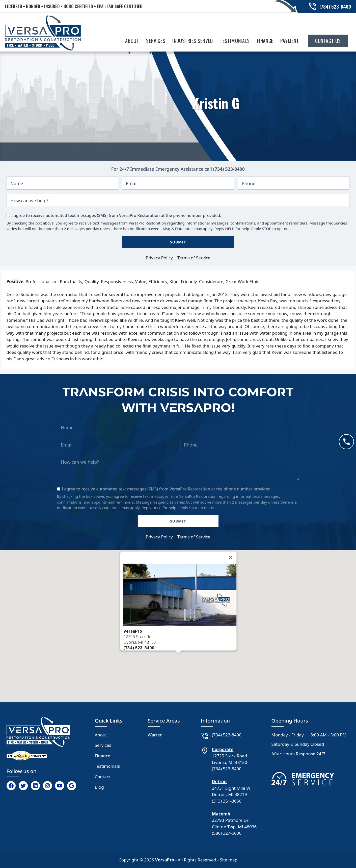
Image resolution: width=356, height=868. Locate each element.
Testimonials (235, 41)
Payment (290, 41)
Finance (265, 41)
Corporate (223, 749)
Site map (229, 860)
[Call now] (346, 442)
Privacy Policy (159, 258)
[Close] (230, 557)
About (132, 42)
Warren (155, 735)
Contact (103, 777)
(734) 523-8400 (229, 169)
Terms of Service (194, 258)
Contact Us (328, 41)
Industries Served (193, 42)
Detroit (220, 782)
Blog (99, 787)
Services (156, 42)
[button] (178, 658)
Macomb (221, 814)
